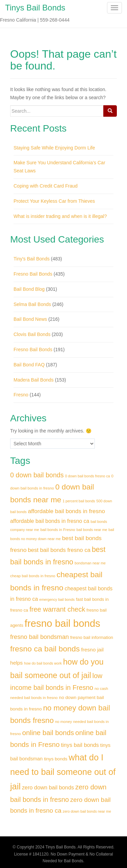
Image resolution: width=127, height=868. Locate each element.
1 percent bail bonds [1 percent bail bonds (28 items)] (79, 501)
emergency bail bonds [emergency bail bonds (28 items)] (57, 599)
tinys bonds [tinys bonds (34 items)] (56, 759)
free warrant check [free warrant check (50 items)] (57, 609)
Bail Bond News (30, 319)
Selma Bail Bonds (32, 304)
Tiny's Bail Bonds (31, 259)
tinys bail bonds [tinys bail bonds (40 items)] (80, 745)
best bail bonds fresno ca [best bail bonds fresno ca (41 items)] (59, 550)
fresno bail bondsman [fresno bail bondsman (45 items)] (39, 637)
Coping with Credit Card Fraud (46, 186)
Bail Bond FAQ (29, 365)
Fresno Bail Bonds (33, 274)
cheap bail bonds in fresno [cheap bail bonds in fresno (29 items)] (33, 576)
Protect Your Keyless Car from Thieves (54, 201)
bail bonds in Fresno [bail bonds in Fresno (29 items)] (58, 530)
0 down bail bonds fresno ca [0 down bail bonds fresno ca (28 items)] (88, 476)
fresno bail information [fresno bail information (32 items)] (92, 637)
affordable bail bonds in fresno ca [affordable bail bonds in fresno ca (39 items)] (50, 521)
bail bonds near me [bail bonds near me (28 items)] (92, 530)
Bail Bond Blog (29, 289)
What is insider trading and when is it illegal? (60, 216)
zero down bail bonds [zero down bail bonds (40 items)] (48, 787)
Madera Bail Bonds (34, 380)
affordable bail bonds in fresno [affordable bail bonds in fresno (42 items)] (66, 511)
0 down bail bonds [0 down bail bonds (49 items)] (37, 475)
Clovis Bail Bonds (32, 334)
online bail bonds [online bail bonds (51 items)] (48, 733)
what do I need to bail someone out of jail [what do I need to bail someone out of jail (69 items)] (63, 772)
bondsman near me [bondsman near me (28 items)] (90, 563)
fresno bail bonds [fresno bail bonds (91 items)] (62, 623)
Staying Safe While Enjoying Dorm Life (54, 148)
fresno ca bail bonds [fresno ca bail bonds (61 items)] (45, 649)
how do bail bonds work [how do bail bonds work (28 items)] (43, 663)
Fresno (21, 395)
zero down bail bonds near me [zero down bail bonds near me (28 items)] (87, 811)
